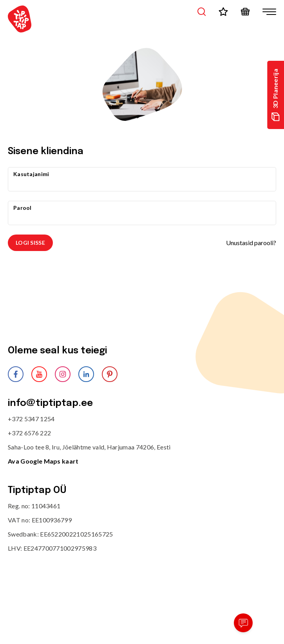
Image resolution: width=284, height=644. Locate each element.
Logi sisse (30, 243)
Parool (23, 208)
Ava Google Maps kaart (43, 461)
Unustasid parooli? (251, 243)
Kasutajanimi (31, 174)
